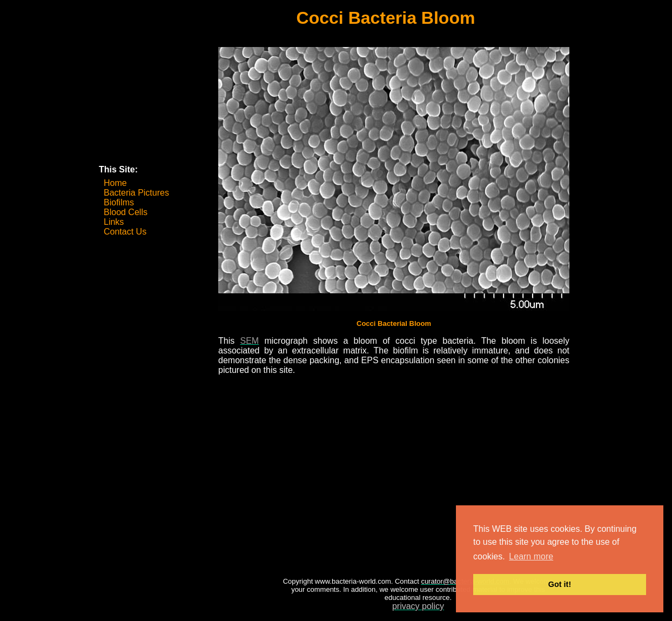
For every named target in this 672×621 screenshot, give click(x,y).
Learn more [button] (531, 556)
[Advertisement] (153, 107)
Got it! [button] (560, 584)
